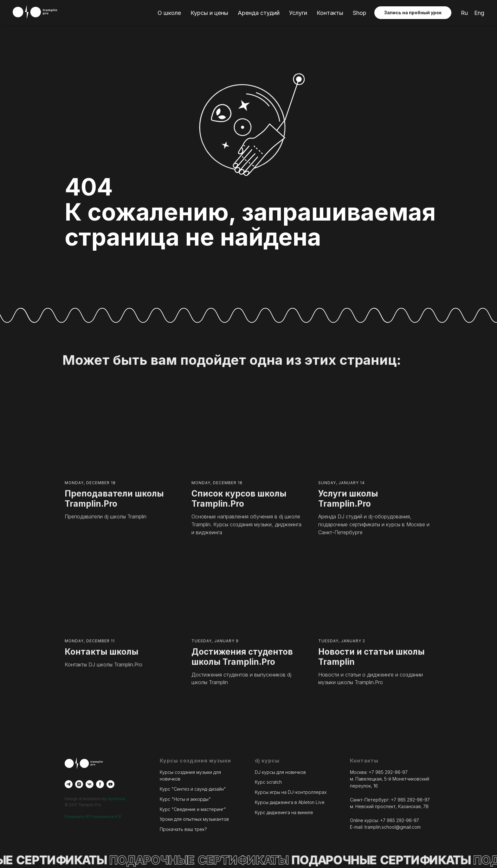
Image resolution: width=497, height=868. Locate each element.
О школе (169, 13)
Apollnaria (117, 799)
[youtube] (110, 784)
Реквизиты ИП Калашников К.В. (93, 817)
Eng (479, 13)
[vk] (90, 784)
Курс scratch (268, 782)
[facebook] (100, 784)
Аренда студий (259, 13)
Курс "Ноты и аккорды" (185, 799)
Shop (360, 13)
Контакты (330, 13)
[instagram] (79, 784)
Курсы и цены (209, 13)
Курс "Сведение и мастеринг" (193, 809)
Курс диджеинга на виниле (284, 812)
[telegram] (69, 784)
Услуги (298, 13)
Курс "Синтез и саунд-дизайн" (193, 789)
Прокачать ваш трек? (183, 829)
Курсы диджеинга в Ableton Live (290, 802)
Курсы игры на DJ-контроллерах (291, 792)
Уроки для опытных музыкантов (194, 819)
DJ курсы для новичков (280, 772)
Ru (464, 13)
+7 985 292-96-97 (388, 772)
